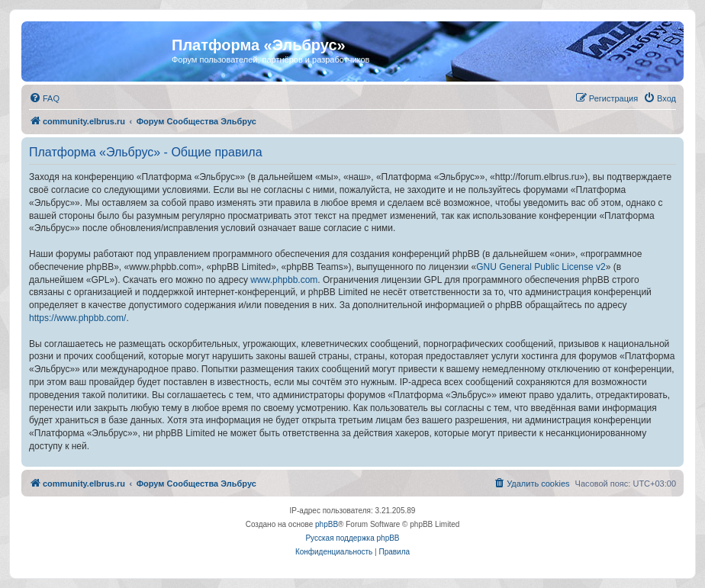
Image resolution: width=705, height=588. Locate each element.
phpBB (327, 524)
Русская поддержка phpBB (352, 538)
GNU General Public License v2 (541, 267)
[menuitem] (44, 98)
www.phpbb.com (284, 280)
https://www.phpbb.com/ (77, 318)
